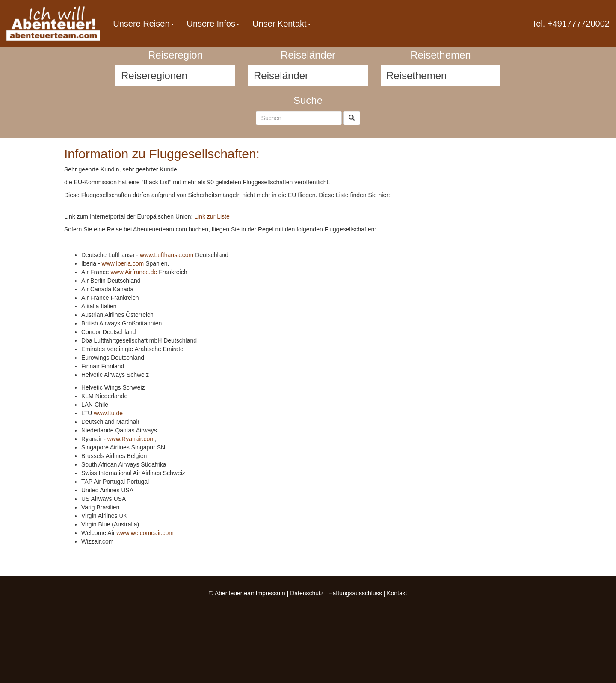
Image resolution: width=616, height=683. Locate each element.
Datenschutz (307, 593)
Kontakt (397, 593)
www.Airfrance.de (134, 272)
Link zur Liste (212, 216)
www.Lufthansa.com (167, 255)
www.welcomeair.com (145, 533)
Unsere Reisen (143, 24)
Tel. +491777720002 (571, 24)
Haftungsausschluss (355, 593)
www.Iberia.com (123, 263)
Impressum (271, 593)
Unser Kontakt (282, 24)
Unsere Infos (213, 24)
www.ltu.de (108, 413)
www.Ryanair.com (131, 439)
